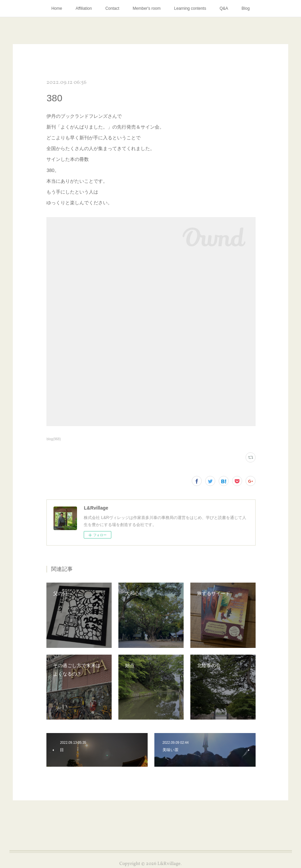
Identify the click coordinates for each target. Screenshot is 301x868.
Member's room (147, 8)
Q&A (224, 8)
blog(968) (53, 439)
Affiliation (84, 8)
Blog (246, 8)
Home (57, 8)
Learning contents (190, 8)
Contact (112, 8)
